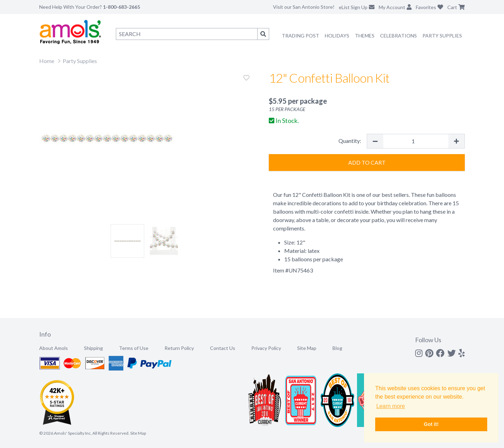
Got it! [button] (431, 424)
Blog (337, 348)
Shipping (93, 348)
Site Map (307, 348)
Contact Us (223, 348)
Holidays (337, 36)
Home (47, 61)
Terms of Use (134, 348)
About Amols (54, 348)
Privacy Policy (266, 348)
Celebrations (398, 36)
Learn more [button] (391, 406)
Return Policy (179, 348)
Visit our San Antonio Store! (304, 7)
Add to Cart (367, 162)
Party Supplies (442, 36)
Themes (365, 36)
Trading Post (300, 36)
